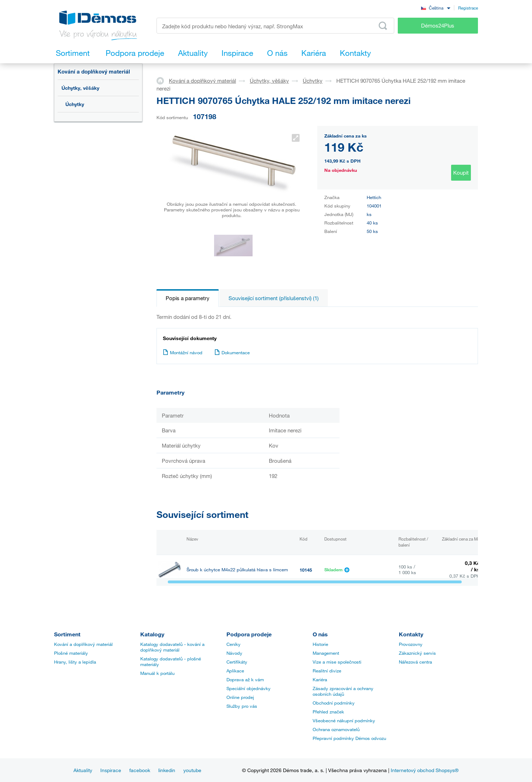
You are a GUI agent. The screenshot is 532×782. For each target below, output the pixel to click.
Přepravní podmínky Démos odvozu (349, 738)
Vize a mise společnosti (337, 662)
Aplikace (235, 671)
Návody (234, 653)
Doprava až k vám (245, 679)
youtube (192, 770)
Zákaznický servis (417, 653)
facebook (140, 770)
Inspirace (111, 770)
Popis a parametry (188, 298)
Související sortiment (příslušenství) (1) (274, 298)
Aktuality (83, 770)
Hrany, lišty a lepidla (75, 662)
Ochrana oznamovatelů (336, 729)
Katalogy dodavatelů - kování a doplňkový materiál (172, 647)
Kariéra (320, 679)
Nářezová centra (415, 662)
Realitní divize (327, 671)
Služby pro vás (242, 706)
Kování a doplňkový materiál (94, 71)
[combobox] (436, 8)
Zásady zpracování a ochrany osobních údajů (343, 691)
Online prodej (240, 697)
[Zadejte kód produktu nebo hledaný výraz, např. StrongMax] (275, 26)
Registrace (468, 8)
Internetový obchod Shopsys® (425, 770)
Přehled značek (328, 712)
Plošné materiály (71, 653)
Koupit (461, 173)
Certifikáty (237, 662)
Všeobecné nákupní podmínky (344, 720)
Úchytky (75, 104)
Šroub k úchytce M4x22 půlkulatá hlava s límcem (237, 570)
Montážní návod (183, 352)
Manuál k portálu (157, 673)
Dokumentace (232, 352)
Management (326, 653)
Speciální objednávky (249, 688)
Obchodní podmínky (334, 703)
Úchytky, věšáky (80, 88)
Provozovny (411, 644)
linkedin (167, 770)
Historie (320, 644)
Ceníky (234, 644)
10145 (306, 570)
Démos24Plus (438, 25)
